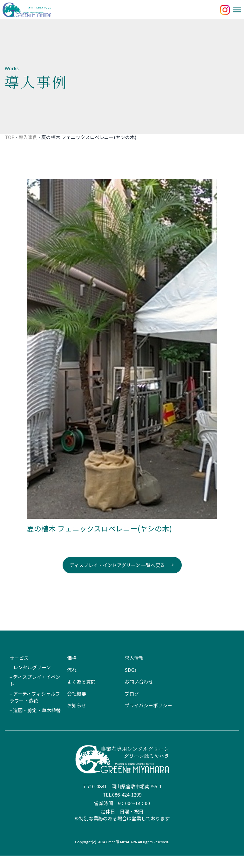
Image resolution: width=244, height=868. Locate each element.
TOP (10, 149)
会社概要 (77, 706)
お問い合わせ (139, 694)
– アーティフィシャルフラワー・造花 (35, 710)
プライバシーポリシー (148, 718)
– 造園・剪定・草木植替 (35, 722)
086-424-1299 (127, 807)
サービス (19, 670)
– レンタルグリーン (30, 680)
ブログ (132, 706)
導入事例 (28, 149)
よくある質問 (81, 694)
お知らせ (77, 718)
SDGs (131, 682)
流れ (72, 682)
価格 (72, 670)
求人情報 (134, 670)
